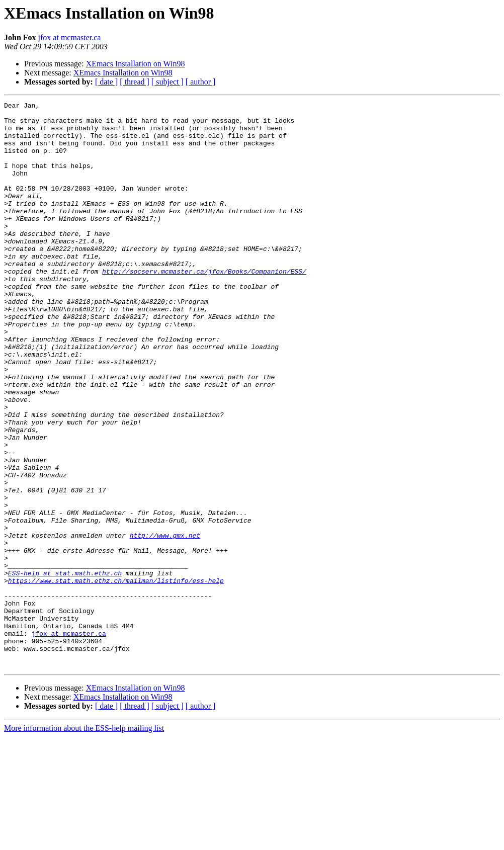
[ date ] (106, 82)
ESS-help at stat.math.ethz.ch (65, 668)
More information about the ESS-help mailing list (84, 841)
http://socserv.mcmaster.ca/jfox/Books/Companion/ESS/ (204, 306)
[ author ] (201, 82)
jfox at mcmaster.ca (70, 37)
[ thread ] (135, 82)
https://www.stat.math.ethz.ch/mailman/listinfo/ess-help (116, 677)
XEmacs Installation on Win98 (136, 64)
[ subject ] (167, 82)
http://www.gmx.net (165, 623)
